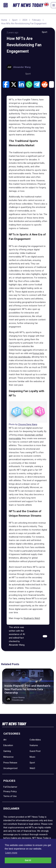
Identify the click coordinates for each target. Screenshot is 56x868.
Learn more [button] (11, 853)
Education (8, 745)
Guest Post (35, 751)
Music (32, 757)
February (36, 20)
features (34, 745)
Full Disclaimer (10, 787)
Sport (15, 20)
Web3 (32, 768)
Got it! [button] (28, 860)
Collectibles (35, 740)
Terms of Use (10, 796)
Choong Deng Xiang (28, 424)
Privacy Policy (10, 791)
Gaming (7, 751)
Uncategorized (10, 768)
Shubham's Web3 (32, 618)
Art (5, 740)
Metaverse (8, 757)
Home (4, 20)
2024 (25, 20)
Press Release (10, 763)
